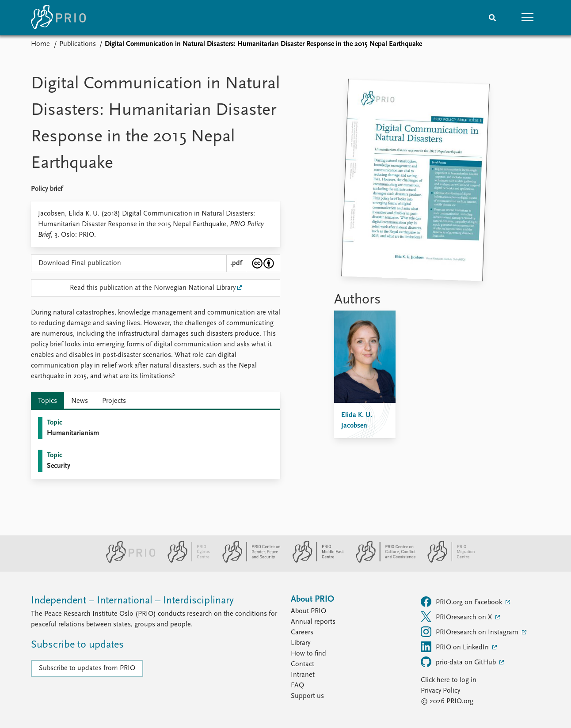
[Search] (492, 18)
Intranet (303, 675)
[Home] (58, 18)
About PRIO (308, 611)
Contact (303, 664)
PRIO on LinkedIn (456, 647)
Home (40, 44)
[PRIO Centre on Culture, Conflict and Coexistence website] (382, 561)
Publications (78, 44)
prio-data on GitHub (459, 662)
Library (301, 643)
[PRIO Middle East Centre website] (314, 561)
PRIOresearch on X (457, 617)
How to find (308, 654)
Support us (307, 696)
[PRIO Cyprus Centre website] (185, 561)
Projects (114, 401)
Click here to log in (449, 680)
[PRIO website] (127, 561)
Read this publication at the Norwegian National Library (153, 288)
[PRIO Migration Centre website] (446, 561)
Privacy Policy (440, 691)
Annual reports (313, 622)
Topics (48, 401)
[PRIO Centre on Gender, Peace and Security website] (248, 561)
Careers (302, 633)
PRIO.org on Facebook (462, 602)
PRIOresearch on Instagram (470, 632)
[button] (528, 18)
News (80, 401)
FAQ (297, 686)
